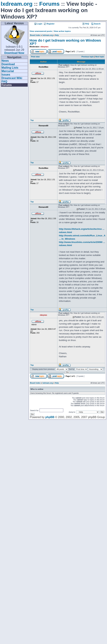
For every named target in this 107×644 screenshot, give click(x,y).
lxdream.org (17, 4)
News (5, 61)
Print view (35, 57)
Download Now (14, 53)
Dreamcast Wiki (12, 78)
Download (8, 64)
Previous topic (88, 57)
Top (32, 120)
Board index (35, 35)
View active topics (62, 31)
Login (38, 24)
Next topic (100, 57)
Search (96, 24)
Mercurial (8, 71)
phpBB (50, 417)
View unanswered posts (41, 31)
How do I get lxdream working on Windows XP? (65, 42)
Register (49, 24)
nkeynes (45, 47)
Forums (49, 4)
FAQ (4, 82)
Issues (6, 75)
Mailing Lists (10, 68)
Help (57, 35)
